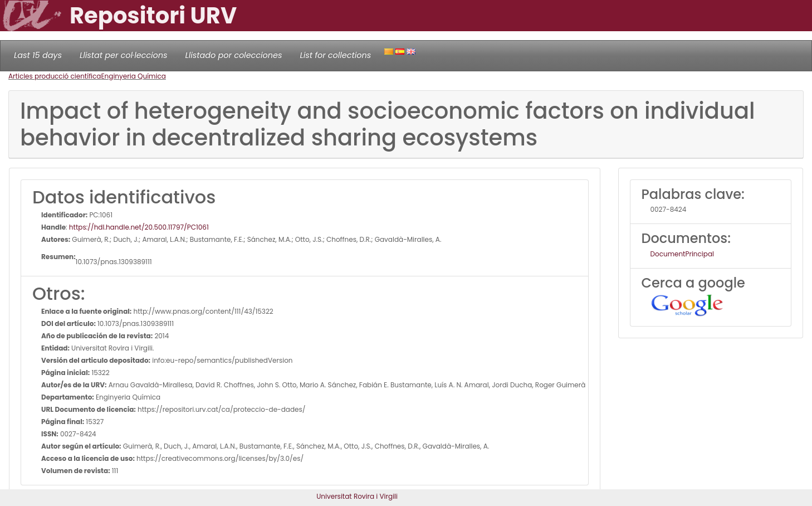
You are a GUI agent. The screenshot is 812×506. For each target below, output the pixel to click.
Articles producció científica (55, 76)
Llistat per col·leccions (124, 55)
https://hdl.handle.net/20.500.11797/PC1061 (139, 227)
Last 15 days (38, 55)
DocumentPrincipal (682, 254)
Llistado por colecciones (234, 55)
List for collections (335, 55)
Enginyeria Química (133, 76)
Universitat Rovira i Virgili (357, 496)
